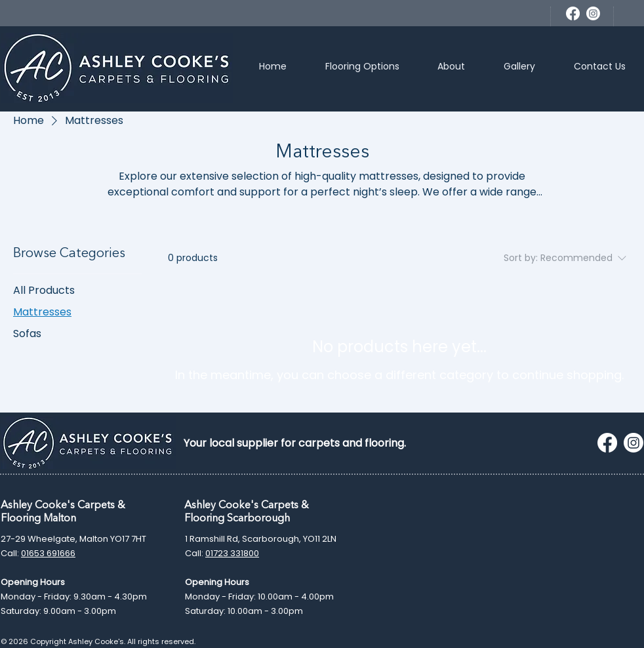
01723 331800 (232, 553)
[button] (363, 68)
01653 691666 (48, 553)
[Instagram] (593, 13)
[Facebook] (573, 13)
